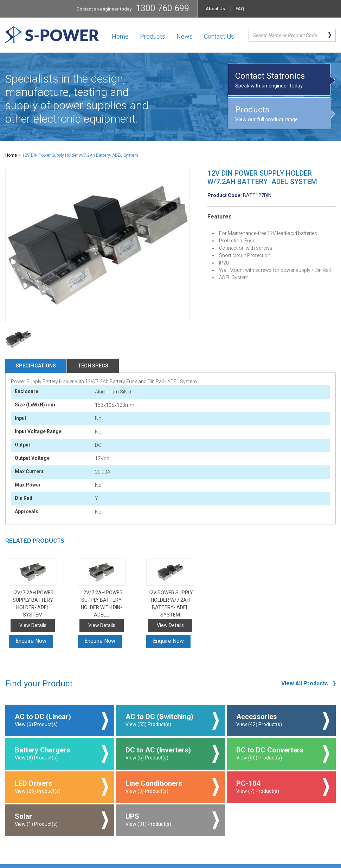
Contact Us (219, 36)
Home (120, 36)
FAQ (240, 9)
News (185, 36)
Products (153, 36)
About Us (215, 9)
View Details (33, 625)
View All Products (305, 683)
